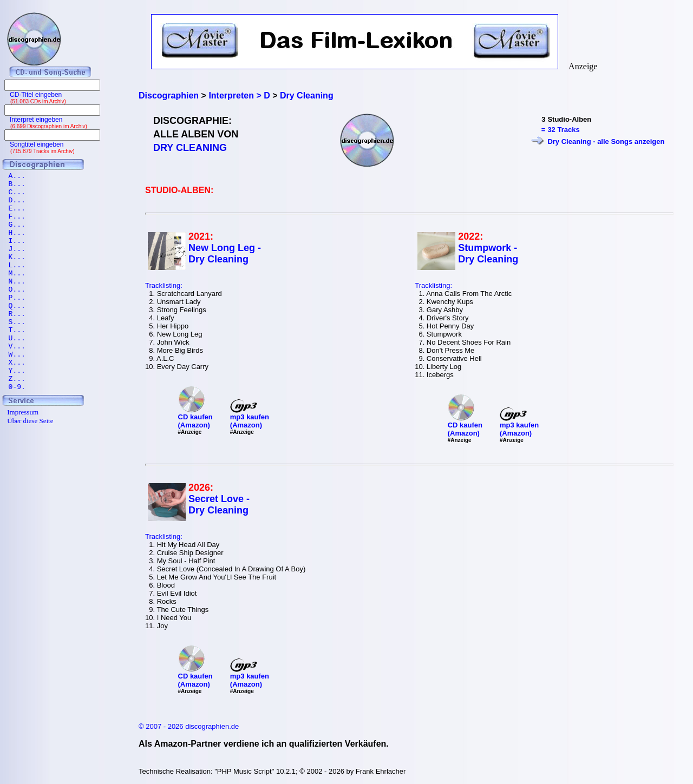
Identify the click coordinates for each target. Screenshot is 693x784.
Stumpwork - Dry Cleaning (488, 253)
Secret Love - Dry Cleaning (219, 505)
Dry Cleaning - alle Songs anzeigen (606, 141)
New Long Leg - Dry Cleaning (225, 253)
